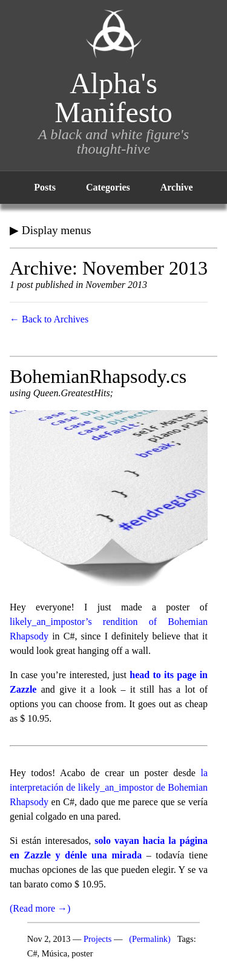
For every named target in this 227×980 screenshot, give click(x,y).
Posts (45, 187)
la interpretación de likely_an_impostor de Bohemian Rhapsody (109, 787)
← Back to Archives (49, 319)
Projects (97, 939)
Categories (108, 187)
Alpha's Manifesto (113, 98)
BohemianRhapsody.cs (98, 376)
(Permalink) (150, 939)
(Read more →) (40, 908)
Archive (177, 187)
